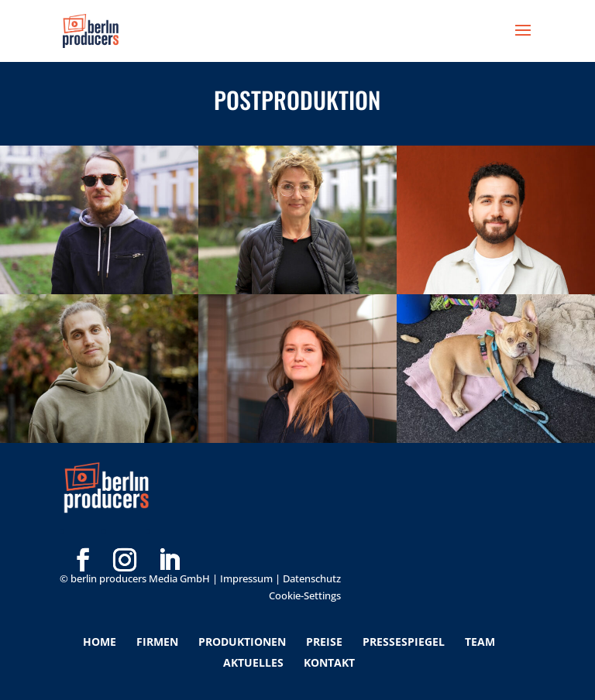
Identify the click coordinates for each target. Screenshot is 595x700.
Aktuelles (253, 662)
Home (100, 642)
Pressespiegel (404, 642)
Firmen (157, 642)
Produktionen (242, 642)
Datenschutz (312, 578)
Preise (324, 642)
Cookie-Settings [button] (305, 595)
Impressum (246, 578)
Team (480, 642)
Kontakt (329, 662)
